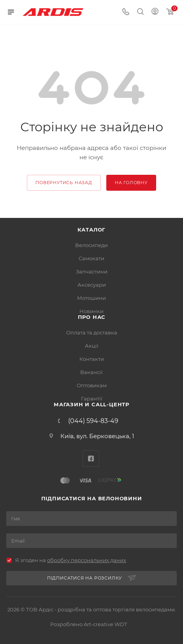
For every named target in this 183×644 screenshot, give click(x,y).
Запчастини (92, 272)
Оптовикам (92, 385)
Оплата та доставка (92, 332)
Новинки (91, 311)
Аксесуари (92, 285)
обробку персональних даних (87, 560)
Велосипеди (91, 245)
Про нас (92, 317)
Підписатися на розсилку (91, 578)
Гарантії (92, 399)
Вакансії (91, 372)
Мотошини (91, 298)
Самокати (91, 258)
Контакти (92, 359)
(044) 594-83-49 (93, 421)
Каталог (92, 230)
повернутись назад (64, 183)
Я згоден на (71, 560)
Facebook (91, 459)
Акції (92, 346)
